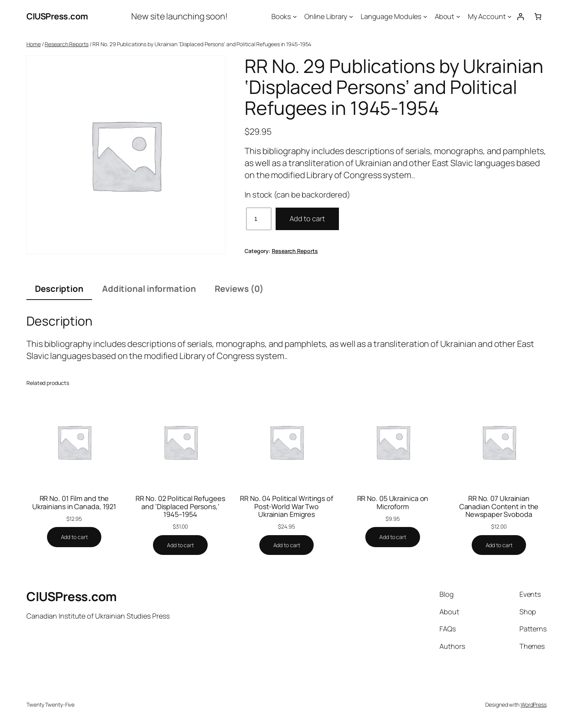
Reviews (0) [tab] (239, 289)
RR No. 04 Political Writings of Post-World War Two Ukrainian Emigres (286, 506)
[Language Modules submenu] (425, 16)
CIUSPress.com (57, 16)
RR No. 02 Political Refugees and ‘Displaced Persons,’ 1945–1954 (180, 506)
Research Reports (66, 44)
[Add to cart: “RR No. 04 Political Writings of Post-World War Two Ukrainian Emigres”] (287, 545)
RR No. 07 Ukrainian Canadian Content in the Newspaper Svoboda (499, 506)
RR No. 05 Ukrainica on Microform (393, 502)
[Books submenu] (295, 16)
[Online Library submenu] (351, 16)
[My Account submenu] (510, 16)
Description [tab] (59, 289)
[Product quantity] (259, 219)
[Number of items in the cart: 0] (538, 16)
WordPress (534, 705)
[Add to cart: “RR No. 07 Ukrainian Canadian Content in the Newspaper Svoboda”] (499, 545)
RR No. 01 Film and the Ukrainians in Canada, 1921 (74, 502)
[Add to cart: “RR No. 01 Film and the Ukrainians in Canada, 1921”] (74, 537)
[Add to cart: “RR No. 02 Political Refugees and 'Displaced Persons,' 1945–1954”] (180, 545)
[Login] (520, 16)
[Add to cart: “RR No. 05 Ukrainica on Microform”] (393, 537)
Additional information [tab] (149, 289)
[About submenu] (458, 16)
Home (34, 44)
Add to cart (307, 218)
